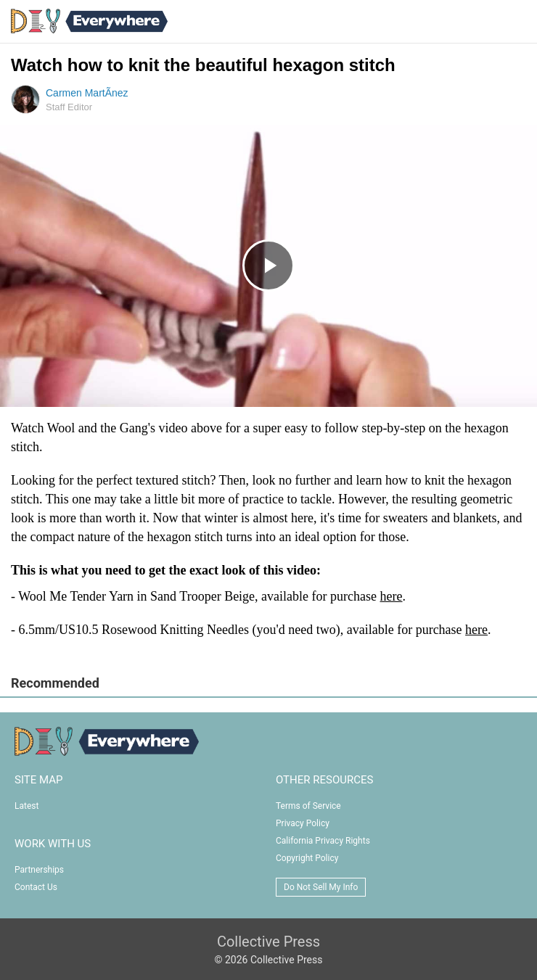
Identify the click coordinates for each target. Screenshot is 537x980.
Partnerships (39, 870)
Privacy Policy (303, 823)
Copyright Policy (307, 858)
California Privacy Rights (323, 841)
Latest (26, 806)
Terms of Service (308, 806)
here (392, 596)
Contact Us (36, 887)
